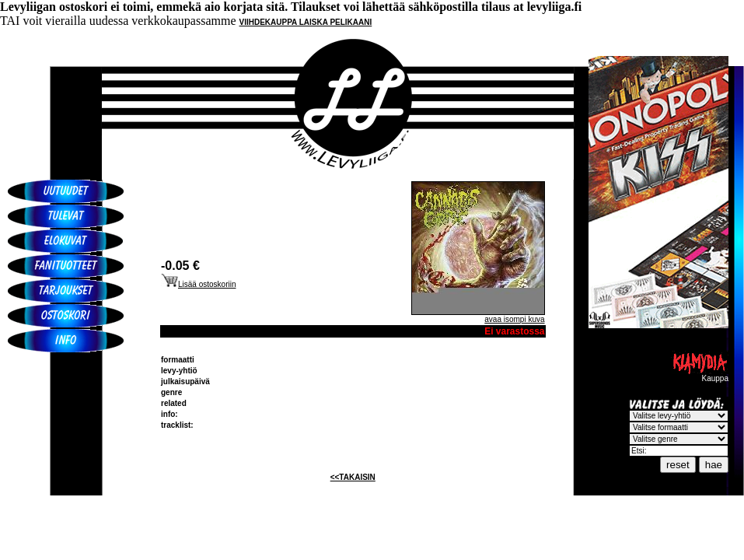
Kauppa (700, 375)
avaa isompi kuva (514, 319)
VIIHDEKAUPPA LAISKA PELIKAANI (306, 22)
